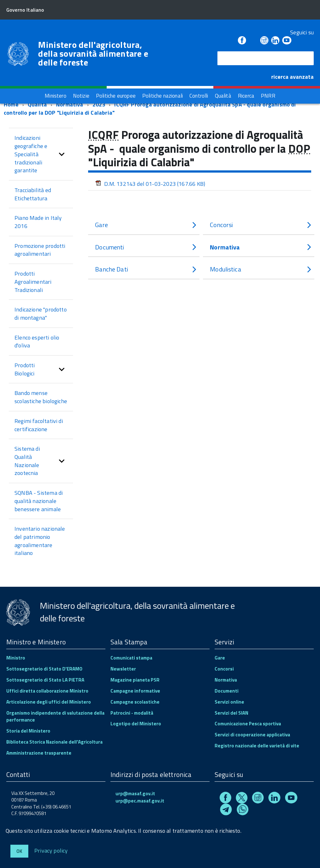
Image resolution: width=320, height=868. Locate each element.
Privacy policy (51, 850)
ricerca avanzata (292, 77)
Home (11, 104)
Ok (19, 851)
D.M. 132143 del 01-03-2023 (150, 184)
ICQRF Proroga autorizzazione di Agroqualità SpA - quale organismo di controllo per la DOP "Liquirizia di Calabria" (150, 108)
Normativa (70, 104)
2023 (99, 104)
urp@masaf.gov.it (135, 794)
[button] (62, 154)
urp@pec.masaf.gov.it (140, 801)
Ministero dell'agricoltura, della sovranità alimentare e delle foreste (93, 54)
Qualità (37, 104)
